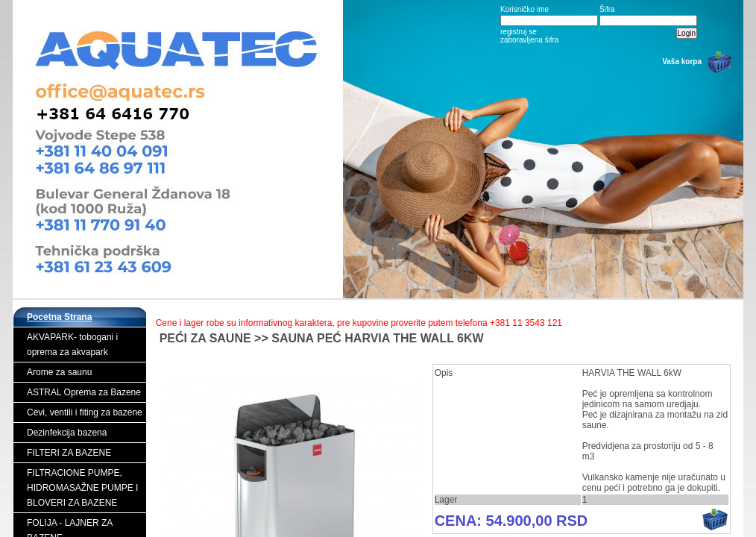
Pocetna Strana (59, 317)
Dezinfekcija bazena (67, 433)
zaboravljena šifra (529, 40)
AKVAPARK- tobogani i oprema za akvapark (72, 345)
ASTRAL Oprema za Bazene (84, 392)
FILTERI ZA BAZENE (69, 453)
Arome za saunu (59, 372)
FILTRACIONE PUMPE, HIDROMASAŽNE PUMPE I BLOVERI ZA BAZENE (82, 488)
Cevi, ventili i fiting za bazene (85, 412)
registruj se (519, 32)
